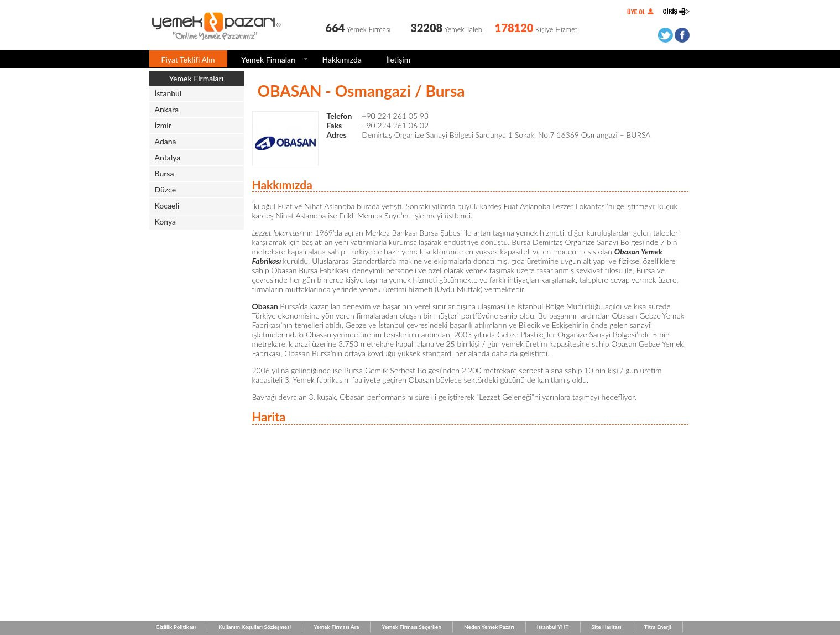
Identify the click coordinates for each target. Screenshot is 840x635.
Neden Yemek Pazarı (489, 627)
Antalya (168, 157)
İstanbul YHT (553, 627)
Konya (166, 222)
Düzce (166, 189)
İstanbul (168, 93)
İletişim (398, 59)
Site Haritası (607, 627)
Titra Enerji (658, 627)
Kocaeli (167, 205)
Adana (166, 141)
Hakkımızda (342, 59)
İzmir (163, 125)
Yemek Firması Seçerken (411, 627)
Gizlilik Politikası (176, 627)
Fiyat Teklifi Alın (188, 59)
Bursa (165, 173)
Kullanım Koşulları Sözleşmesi (255, 627)
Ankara (167, 109)
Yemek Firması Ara (336, 627)
